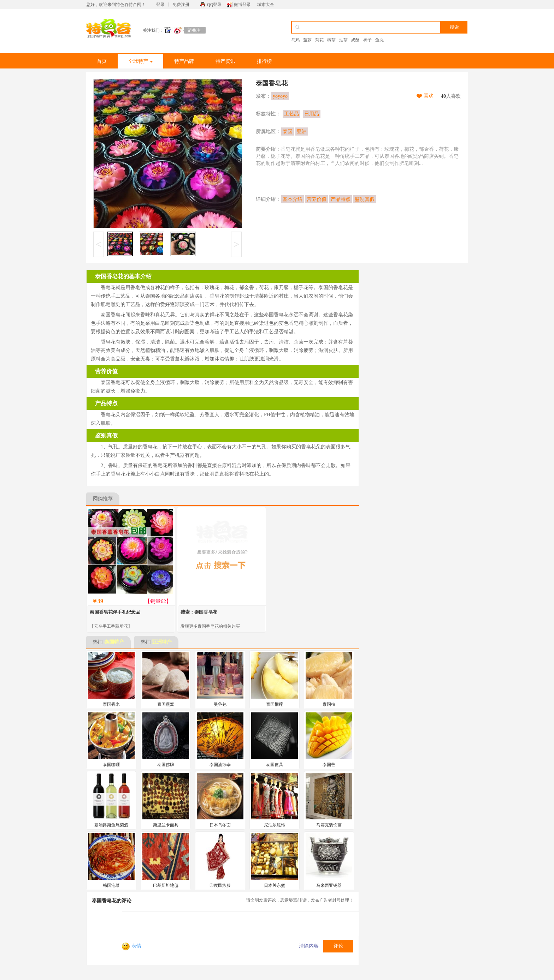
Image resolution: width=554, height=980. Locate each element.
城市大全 (266, 5)
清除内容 (309, 946)
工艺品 (291, 114)
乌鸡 (295, 40)
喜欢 (429, 95)
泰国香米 (111, 704)
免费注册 (181, 5)
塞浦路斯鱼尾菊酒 (111, 825)
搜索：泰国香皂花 (199, 612)
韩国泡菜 (111, 885)
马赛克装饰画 (329, 825)
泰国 (288, 132)
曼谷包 (220, 704)
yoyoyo (280, 96)
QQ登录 (214, 5)
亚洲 (302, 132)
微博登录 (242, 5)
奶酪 (355, 40)
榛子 (367, 40)
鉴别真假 (365, 199)
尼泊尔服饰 (275, 825)
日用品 (312, 114)
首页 (102, 61)
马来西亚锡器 (329, 885)
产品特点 (341, 199)
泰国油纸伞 (220, 765)
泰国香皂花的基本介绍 (123, 276)
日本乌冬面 (220, 825)
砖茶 (331, 40)
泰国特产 (114, 642)
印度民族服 (220, 885)
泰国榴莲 (275, 704)
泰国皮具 (275, 765)
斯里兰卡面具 (166, 825)
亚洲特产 (162, 642)
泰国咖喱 (111, 765)
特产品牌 (184, 61)
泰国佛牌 (166, 765)
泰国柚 (329, 704)
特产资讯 (225, 61)
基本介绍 (293, 199)
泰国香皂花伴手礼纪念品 (115, 612)
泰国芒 (329, 765)
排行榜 (264, 61)
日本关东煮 (275, 885)
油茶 (343, 40)
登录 (160, 5)
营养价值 (317, 199)
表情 (132, 946)
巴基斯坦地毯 (166, 885)
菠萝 (307, 40)
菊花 (319, 40)
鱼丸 (379, 40)
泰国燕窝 (166, 704)
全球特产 (140, 61)
